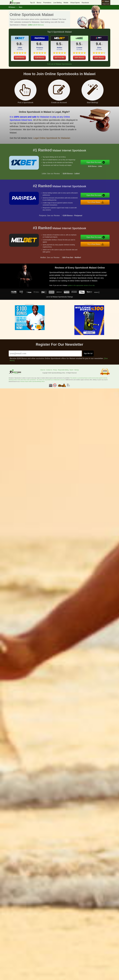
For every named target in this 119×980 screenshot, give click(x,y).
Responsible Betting (63, 370)
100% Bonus (79, 62)
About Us (43, 370)
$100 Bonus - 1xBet (99, 166)
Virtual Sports (75, 3)
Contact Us (49, 370)
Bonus (39, 3)
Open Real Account (98, 162)
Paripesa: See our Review (49, 220)
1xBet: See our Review (51, 178)
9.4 (103, 45)
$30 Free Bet (59, 62)
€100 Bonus (40, 62)
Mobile (66, 3)
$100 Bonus (20, 58)
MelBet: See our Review (50, 262)
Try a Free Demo (98, 202)
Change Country (106, 4)
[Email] (45, 353)
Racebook (85, 3)
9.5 (59, 48)
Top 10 (32, 3)
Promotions (47, 3)
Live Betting (57, 3)
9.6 (39, 48)
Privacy (55, 370)
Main (21, 7)
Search (71, 370)
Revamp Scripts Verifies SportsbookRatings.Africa (32, 381)
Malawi (13, 7)
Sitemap (76, 370)
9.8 (19, 44)
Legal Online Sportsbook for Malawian (46, 136)
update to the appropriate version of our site (85, 284)
